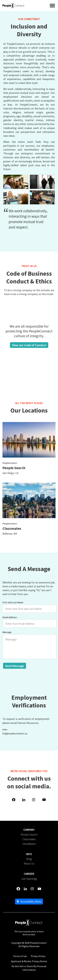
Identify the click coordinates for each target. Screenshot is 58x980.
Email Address (26, 622)
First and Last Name (26, 607)
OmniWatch (29, 844)
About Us (29, 863)
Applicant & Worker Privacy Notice (29, 961)
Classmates (29, 839)
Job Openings (29, 879)
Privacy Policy (38, 956)
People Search (29, 834)
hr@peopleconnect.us (15, 733)
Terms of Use (20, 956)
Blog (29, 859)
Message (26, 645)
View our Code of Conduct (29, 345)
